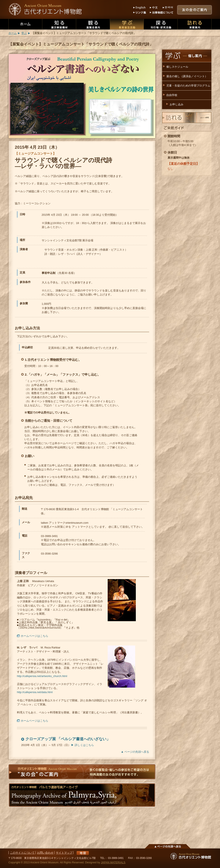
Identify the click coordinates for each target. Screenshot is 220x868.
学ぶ (24, 33)
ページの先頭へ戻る (137, 752)
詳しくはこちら (84, 745)
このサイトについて (22, 853)
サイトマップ (64, 853)
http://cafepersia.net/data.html (35, 692)
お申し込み (177, 104)
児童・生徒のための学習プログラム (188, 86)
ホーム (13, 33)
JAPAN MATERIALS (113, 862)
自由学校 (172, 95)
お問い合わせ (45, 853)
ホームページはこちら (34, 636)
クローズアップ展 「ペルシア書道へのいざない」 (68, 739)
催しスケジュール (177, 67)
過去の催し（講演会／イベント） (187, 76)
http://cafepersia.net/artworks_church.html (42, 676)
